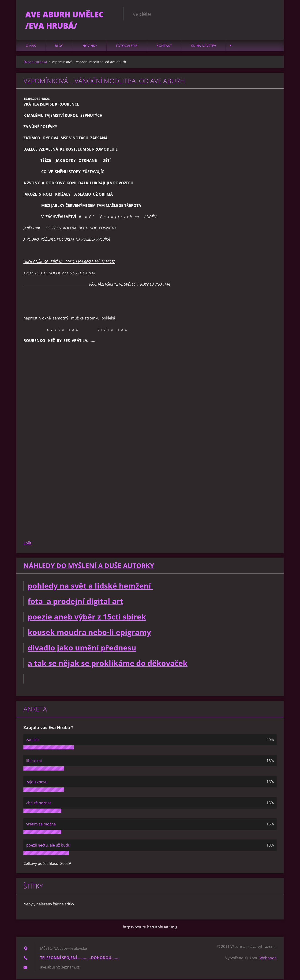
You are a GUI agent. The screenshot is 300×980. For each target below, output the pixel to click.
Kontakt (164, 47)
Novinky (90, 47)
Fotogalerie (127, 47)
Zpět (27, 544)
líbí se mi (34, 762)
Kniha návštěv (203, 47)
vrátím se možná (41, 825)
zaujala (32, 741)
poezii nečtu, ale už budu (48, 846)
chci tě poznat (39, 804)
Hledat (271, 14)
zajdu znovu (37, 783)
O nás (31, 47)
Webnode (268, 959)
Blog (59, 47)
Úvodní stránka (35, 63)
